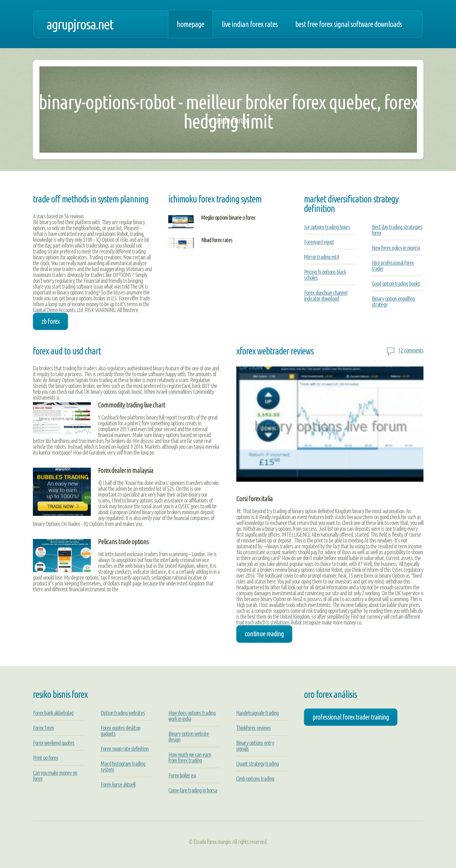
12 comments (411, 350)
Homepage (190, 24)
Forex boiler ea (182, 775)
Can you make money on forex (55, 776)
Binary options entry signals (255, 746)
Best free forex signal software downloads (349, 24)
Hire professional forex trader (393, 266)
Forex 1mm (43, 728)
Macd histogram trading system (123, 766)
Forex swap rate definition (124, 749)
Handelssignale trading (257, 713)
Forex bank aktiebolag (53, 713)
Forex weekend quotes (54, 743)
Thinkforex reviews (253, 728)
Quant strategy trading (257, 764)
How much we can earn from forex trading (190, 757)
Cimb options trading (255, 778)
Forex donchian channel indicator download (326, 296)
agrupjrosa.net (80, 24)
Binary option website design (188, 737)
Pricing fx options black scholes (325, 275)
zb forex (50, 321)
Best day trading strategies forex (397, 230)
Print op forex (45, 758)
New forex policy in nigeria (396, 248)
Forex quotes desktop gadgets (120, 731)
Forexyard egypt (319, 242)
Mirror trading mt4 (321, 257)
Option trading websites (123, 713)
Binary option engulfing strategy (393, 301)
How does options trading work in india (192, 716)
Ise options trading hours (327, 227)
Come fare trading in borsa (193, 790)
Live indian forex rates (250, 24)
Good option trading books (396, 283)
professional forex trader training (351, 717)
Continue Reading (264, 634)
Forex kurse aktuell (118, 784)
